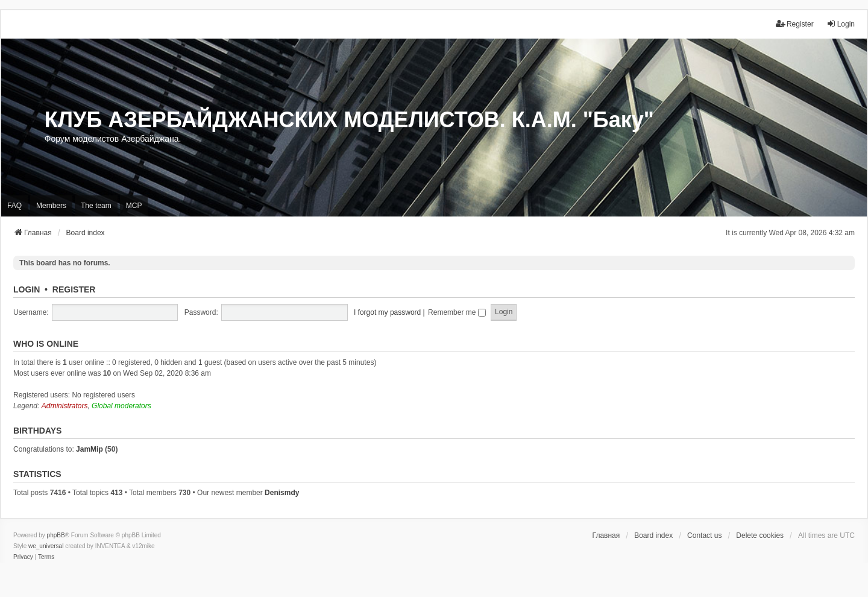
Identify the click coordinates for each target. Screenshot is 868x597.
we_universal (46, 546)
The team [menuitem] (96, 206)
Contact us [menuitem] (704, 535)
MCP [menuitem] (134, 206)
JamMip (90, 449)
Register (74, 289)
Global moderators (121, 406)
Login (27, 289)
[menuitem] (23, 557)
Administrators (65, 406)
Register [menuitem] (795, 24)
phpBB (56, 535)
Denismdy (282, 493)
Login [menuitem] (841, 24)
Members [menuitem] (51, 206)
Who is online (46, 344)
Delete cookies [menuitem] (760, 535)
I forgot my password (387, 312)
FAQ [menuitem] (14, 206)
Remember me (457, 312)
